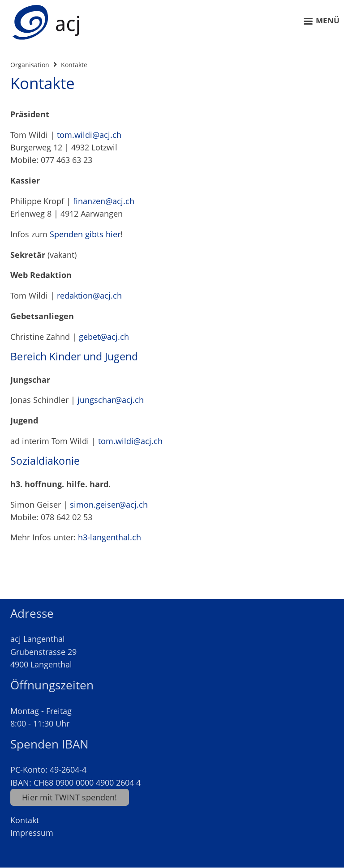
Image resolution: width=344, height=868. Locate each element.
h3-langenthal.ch (110, 537)
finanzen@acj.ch (104, 201)
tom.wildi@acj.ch (89, 135)
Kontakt (25, 820)
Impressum (32, 833)
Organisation (30, 65)
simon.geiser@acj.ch (109, 505)
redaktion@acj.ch (89, 295)
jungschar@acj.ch (111, 400)
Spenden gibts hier (85, 234)
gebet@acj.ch (104, 337)
